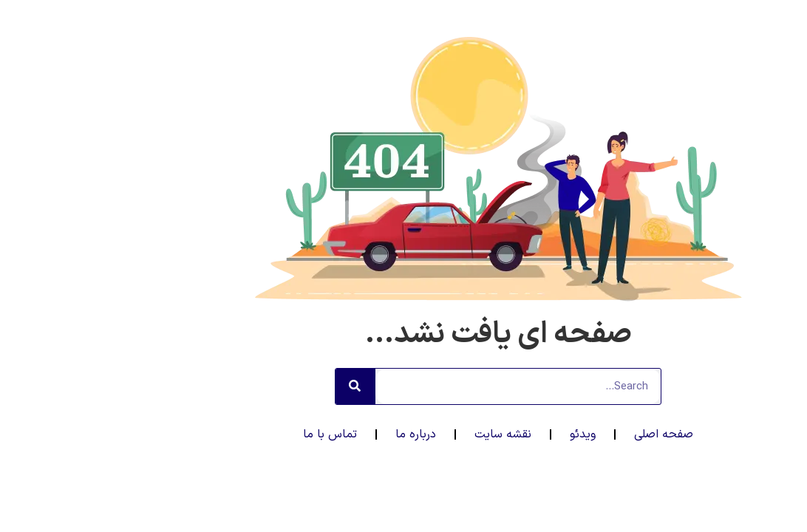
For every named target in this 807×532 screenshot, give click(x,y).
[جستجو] (261, 386)
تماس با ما (235, 434)
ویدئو (488, 434)
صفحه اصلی (569, 434)
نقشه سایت (408, 434)
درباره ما (321, 434)
